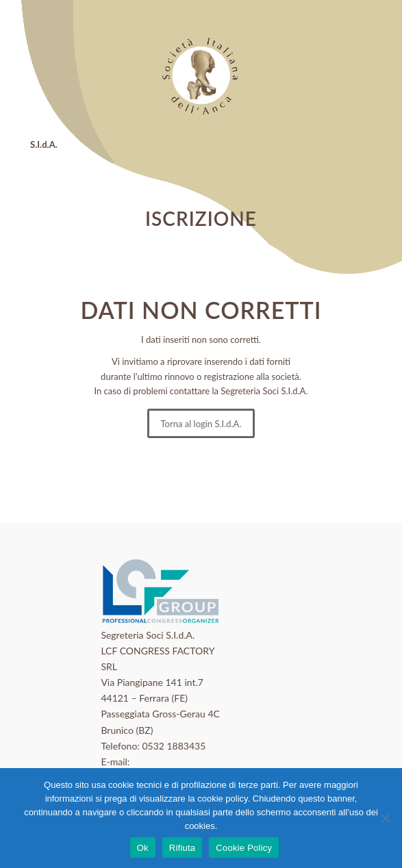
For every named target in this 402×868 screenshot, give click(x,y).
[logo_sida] (201, 75)
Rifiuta (183, 848)
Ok (143, 848)
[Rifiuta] (385, 818)
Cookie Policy (244, 848)
